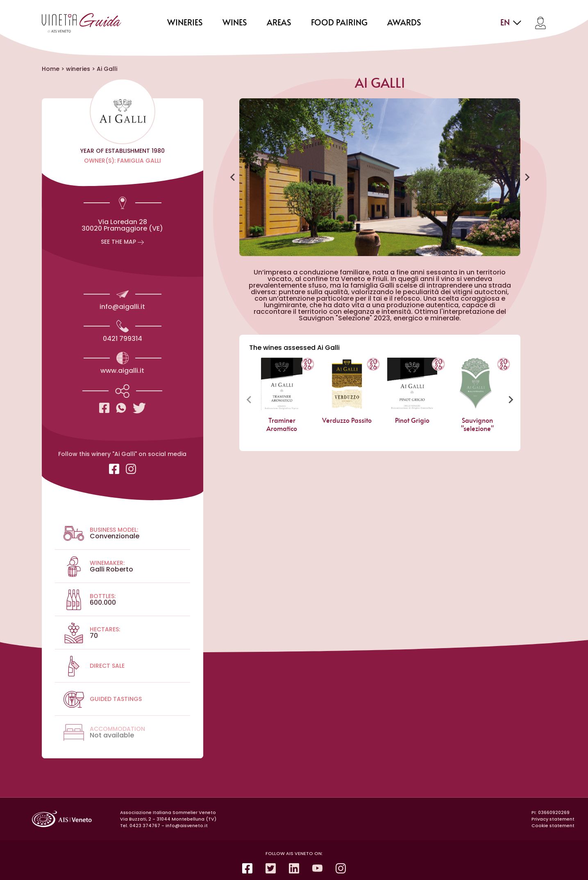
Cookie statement (553, 826)
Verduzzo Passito (347, 421)
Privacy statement (553, 819)
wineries (185, 23)
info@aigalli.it (122, 307)
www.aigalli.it (122, 371)
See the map (122, 242)
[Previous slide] (249, 399)
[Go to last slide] (233, 177)
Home (51, 69)
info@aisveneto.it (187, 826)
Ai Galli (107, 69)
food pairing (339, 23)
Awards (404, 23)
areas (279, 23)
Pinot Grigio (412, 421)
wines (235, 23)
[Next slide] (527, 177)
